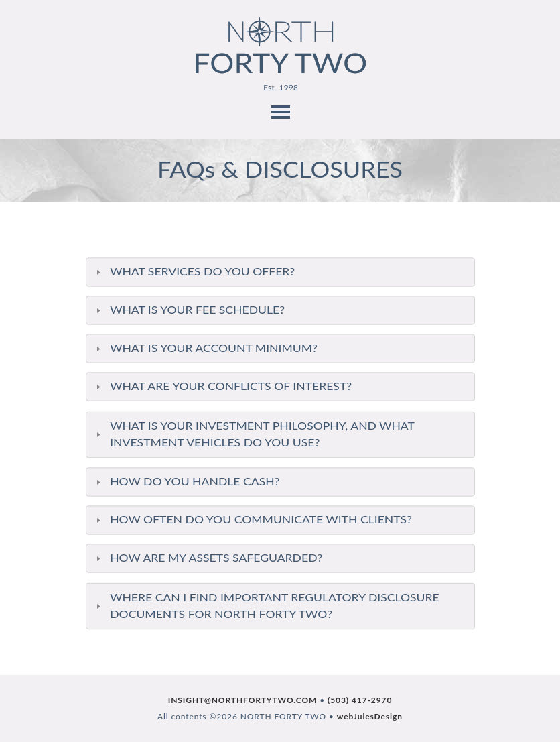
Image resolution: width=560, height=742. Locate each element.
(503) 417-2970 (360, 700)
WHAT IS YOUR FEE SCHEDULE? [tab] (188, 310)
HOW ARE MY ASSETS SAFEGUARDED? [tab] (207, 558)
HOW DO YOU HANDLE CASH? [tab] (186, 482)
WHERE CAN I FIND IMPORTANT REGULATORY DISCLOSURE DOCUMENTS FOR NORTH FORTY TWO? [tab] (265, 606)
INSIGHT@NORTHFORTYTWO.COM (243, 700)
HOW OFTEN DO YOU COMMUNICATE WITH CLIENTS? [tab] (252, 520)
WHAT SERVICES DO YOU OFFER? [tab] (193, 272)
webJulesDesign (370, 716)
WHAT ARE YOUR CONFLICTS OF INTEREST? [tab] (221, 386)
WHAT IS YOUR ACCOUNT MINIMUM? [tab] (204, 348)
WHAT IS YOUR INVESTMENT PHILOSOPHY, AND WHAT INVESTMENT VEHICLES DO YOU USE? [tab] (253, 434)
